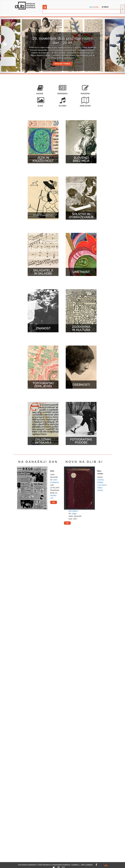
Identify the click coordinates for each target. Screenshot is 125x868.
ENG (96, 7)
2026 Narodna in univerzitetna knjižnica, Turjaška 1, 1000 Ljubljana (65, 865)
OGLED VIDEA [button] (63, 64)
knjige (74, 514)
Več (54, 502)
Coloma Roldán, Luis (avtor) (102, 482)
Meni (105, 7)
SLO (91, 7)
